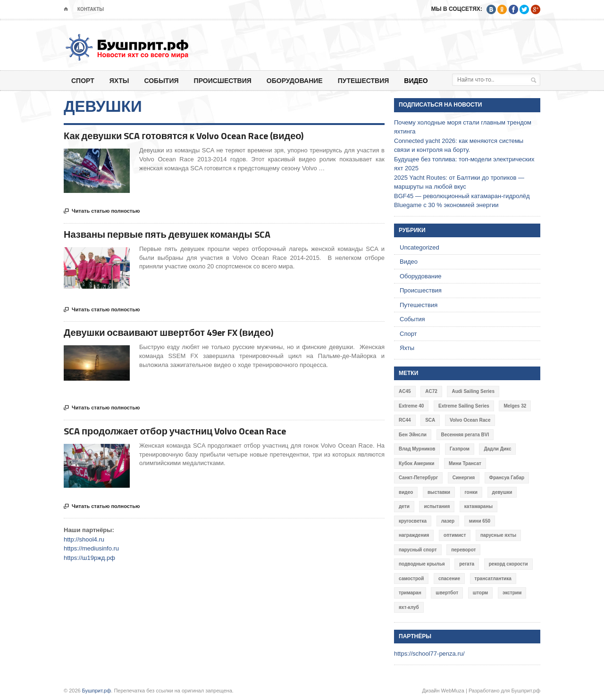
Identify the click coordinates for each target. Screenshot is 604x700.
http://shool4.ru (84, 539)
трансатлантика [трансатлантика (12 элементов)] (493, 579)
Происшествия (223, 80)
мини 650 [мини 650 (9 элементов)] (480, 521)
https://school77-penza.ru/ (429, 654)
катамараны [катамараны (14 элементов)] (478, 506)
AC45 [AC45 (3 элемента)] (405, 391)
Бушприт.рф (97, 691)
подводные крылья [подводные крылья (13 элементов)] (422, 564)
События (161, 80)
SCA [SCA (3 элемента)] (430, 420)
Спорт (83, 80)
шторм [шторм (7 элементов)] (481, 593)
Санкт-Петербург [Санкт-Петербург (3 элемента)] (418, 478)
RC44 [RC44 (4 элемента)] (405, 420)
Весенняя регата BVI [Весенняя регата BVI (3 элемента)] (465, 435)
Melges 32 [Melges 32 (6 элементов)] (515, 406)
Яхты (119, 80)
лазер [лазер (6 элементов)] (448, 521)
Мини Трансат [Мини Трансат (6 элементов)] (465, 463)
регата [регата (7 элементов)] (467, 564)
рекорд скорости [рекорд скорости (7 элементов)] (508, 564)
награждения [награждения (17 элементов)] (414, 535)
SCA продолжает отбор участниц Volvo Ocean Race (175, 431)
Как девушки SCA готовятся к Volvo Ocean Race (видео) (184, 136)
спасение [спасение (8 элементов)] (449, 579)
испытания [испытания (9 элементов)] (437, 506)
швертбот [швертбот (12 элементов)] (447, 593)
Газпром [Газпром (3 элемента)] (460, 449)
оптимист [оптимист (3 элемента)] (455, 535)
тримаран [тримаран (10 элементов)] (410, 593)
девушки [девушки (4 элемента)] (502, 492)
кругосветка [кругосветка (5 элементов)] (413, 521)
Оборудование (295, 80)
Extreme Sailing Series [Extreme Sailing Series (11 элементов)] (464, 406)
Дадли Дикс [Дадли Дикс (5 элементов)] (497, 449)
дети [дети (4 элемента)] (404, 506)
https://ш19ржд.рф (89, 558)
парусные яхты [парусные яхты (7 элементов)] (498, 535)
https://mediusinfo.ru (91, 548)
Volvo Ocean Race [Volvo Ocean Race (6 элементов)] (470, 420)
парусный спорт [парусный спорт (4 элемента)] (418, 550)
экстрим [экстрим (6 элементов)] (512, 593)
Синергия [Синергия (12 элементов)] (464, 478)
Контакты (91, 9)
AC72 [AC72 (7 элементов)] (431, 391)
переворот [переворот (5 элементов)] (463, 550)
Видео (416, 80)
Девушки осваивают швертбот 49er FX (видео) (168, 332)
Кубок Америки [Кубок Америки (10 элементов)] (416, 463)
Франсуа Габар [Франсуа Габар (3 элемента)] (507, 478)
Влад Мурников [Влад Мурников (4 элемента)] (417, 449)
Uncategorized (419, 247)
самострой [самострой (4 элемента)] (411, 579)
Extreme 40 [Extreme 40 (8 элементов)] (411, 406)
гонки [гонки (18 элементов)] (471, 492)
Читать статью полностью (102, 211)
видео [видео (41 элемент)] (406, 492)
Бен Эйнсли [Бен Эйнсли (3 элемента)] (413, 435)
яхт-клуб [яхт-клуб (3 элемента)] (409, 607)
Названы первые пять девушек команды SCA (167, 234)
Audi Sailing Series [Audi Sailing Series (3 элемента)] (473, 391)
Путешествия (364, 80)
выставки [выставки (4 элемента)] (439, 492)
